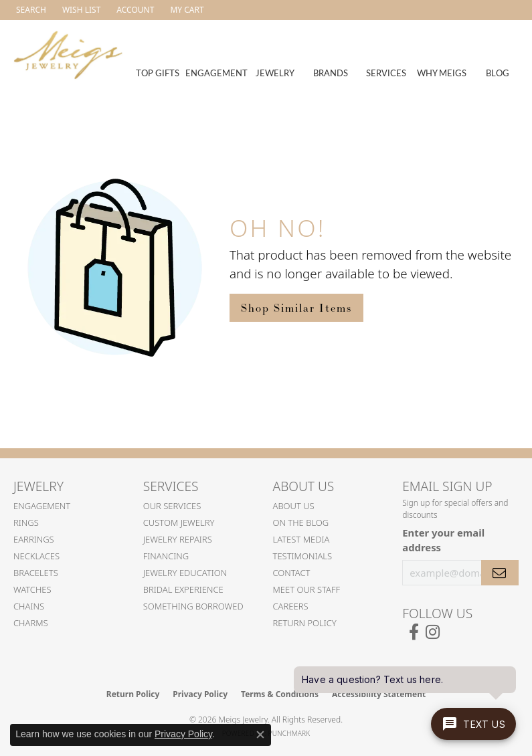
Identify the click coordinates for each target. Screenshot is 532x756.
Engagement (216, 73)
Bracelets (36, 573)
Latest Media (301, 539)
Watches (32, 589)
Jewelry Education (185, 573)
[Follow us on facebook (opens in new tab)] (414, 632)
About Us (294, 506)
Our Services (172, 506)
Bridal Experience (183, 589)
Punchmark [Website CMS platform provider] (289, 733)
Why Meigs (442, 73)
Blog (498, 73)
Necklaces (36, 556)
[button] (30, 10)
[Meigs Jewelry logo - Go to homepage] (68, 54)
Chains (29, 606)
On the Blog (301, 523)
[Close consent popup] (260, 735)
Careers (291, 606)
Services (386, 73)
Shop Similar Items (296, 308)
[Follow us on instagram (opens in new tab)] (433, 632)
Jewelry (275, 73)
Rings (26, 523)
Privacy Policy (200, 694)
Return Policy (305, 623)
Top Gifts (158, 73)
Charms (31, 623)
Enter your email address (443, 540)
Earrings (34, 539)
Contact (292, 573)
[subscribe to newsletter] (500, 573)
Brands (331, 73)
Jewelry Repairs (178, 539)
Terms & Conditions (280, 694)
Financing (166, 556)
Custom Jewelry (179, 523)
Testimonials (303, 556)
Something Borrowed (193, 606)
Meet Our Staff (307, 589)
